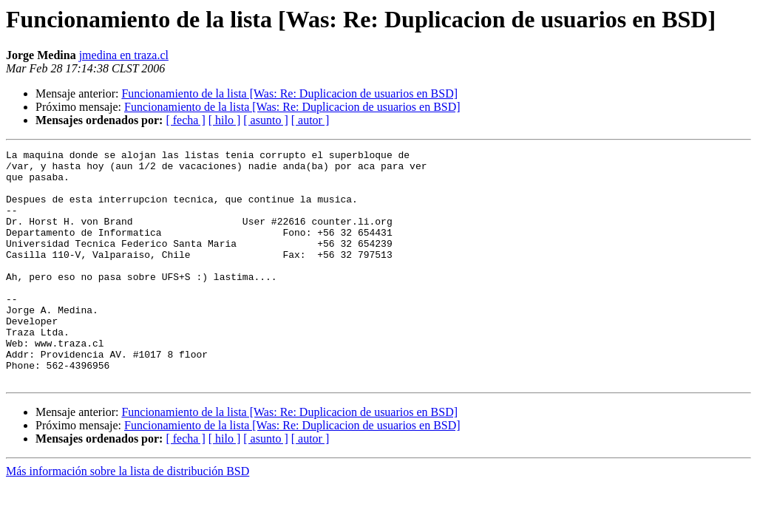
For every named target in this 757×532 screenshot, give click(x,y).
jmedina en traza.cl (124, 55)
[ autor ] (310, 120)
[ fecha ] (185, 120)
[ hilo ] (225, 120)
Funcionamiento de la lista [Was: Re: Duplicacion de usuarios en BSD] (289, 93)
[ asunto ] (265, 120)
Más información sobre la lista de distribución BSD (128, 518)
